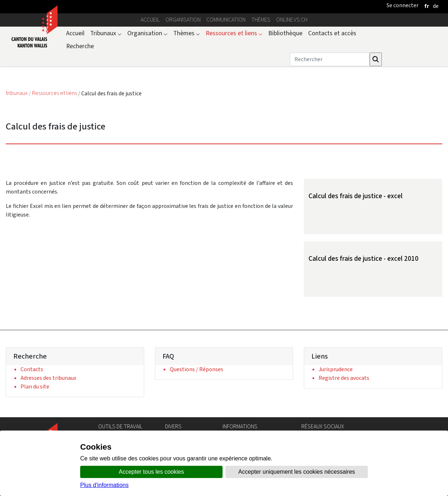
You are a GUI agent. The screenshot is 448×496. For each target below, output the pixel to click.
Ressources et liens (234, 33)
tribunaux (17, 93)
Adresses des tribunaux (48, 378)
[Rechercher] (330, 59)
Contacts (32, 369)
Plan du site (35, 386)
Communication (226, 20)
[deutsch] (436, 6)
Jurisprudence (336, 369)
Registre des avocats (344, 378)
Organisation (183, 20)
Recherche (80, 46)
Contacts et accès (332, 33)
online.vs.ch (292, 20)
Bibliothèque (285, 33)
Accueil (150, 20)
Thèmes (261, 20)
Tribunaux (106, 33)
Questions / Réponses (196, 369)
